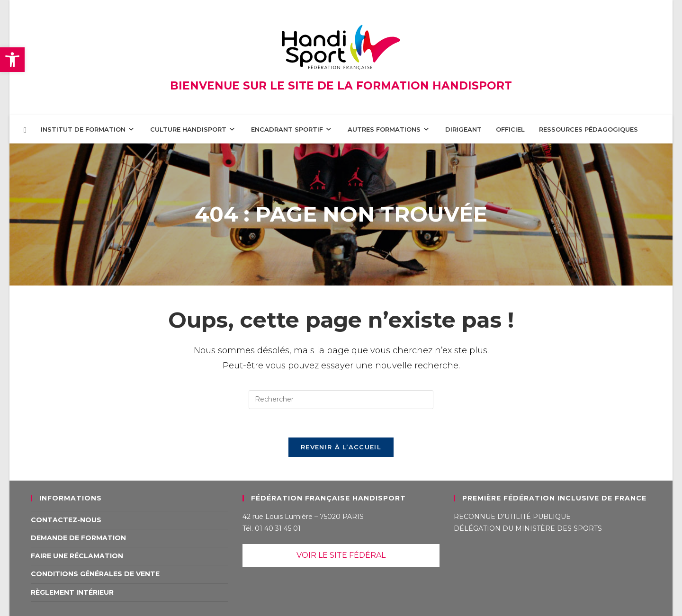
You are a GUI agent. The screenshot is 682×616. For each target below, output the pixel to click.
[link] (12, 60)
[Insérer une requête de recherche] (341, 400)
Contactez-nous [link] (66, 520)
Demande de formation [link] (78, 538)
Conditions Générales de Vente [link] (95, 574)
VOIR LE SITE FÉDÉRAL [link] (341, 555)
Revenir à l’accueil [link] (341, 447)
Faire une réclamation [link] (77, 556)
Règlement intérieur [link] (72, 592)
